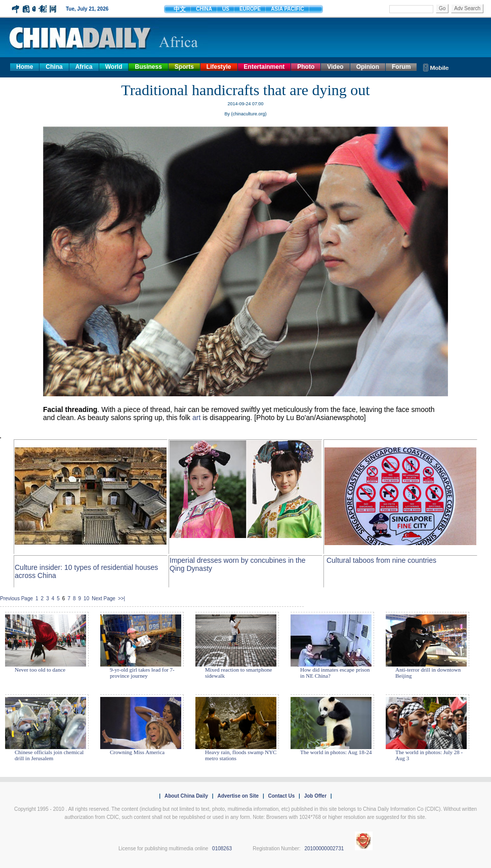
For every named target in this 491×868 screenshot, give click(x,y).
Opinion (368, 67)
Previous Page (16, 598)
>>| (121, 598)
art (196, 418)
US (226, 9)
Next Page (104, 598)
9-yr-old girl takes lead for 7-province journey (142, 673)
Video (335, 67)
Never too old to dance (40, 670)
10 (86, 598)
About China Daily (186, 796)
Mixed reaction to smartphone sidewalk (238, 673)
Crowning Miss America (137, 752)
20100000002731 (324, 849)
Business (148, 67)
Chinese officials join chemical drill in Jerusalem (49, 755)
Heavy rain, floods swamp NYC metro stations (241, 755)
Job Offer (315, 796)
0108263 (222, 849)
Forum (401, 67)
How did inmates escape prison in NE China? (335, 673)
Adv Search (467, 8)
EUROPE (250, 9)
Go (442, 8)
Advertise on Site (238, 796)
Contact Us (281, 796)
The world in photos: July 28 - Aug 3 (429, 755)
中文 (180, 9)
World (114, 67)
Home (25, 67)
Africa (84, 67)
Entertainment (264, 67)
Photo (306, 67)
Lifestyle (219, 67)
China (54, 67)
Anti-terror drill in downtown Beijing (428, 673)
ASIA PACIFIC (288, 9)
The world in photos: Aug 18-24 (336, 752)
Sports (184, 67)
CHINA (204, 9)
